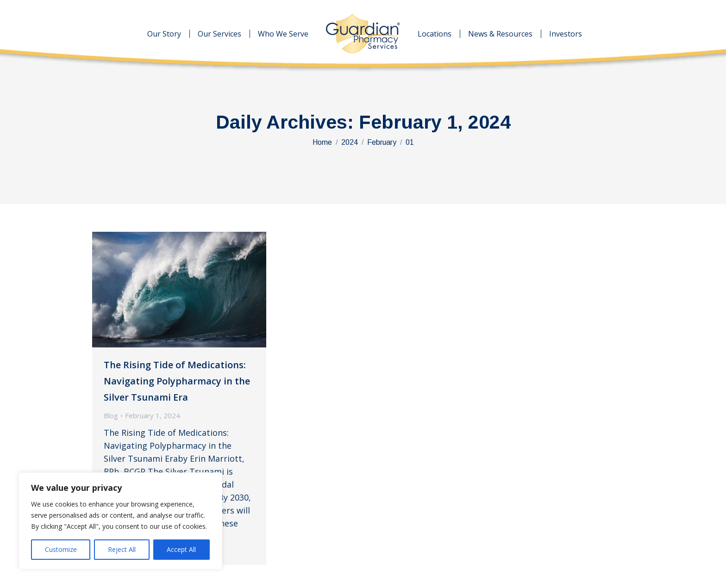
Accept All (181, 549)
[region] (120, 521)
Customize (61, 549)
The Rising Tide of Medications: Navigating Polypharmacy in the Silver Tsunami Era (177, 381)
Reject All (122, 549)
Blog (111, 415)
